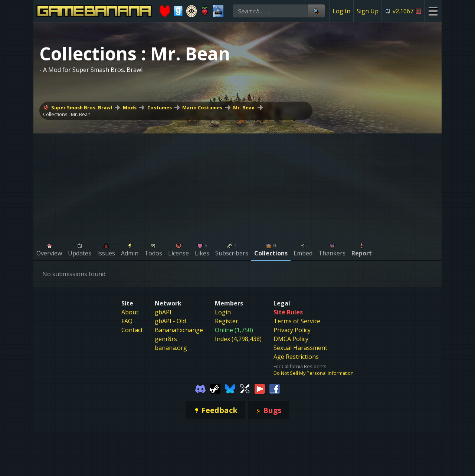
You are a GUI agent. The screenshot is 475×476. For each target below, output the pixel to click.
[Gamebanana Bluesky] (230, 388)
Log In (341, 11)
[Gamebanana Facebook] (275, 388)
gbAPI (163, 312)
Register (227, 321)
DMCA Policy (291, 339)
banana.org (171, 348)
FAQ (127, 321)
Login (223, 312)
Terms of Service (297, 321)
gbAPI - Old (170, 321)
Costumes (160, 108)
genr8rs (166, 339)
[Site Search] (316, 11)
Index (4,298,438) (238, 339)
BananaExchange (179, 330)
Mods (130, 108)
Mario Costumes (202, 108)
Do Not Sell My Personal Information (314, 373)
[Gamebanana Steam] (215, 388)
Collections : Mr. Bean (67, 114)
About (130, 312)
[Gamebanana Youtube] (260, 388)
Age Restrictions (296, 357)
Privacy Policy (292, 330)
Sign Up (368, 11)
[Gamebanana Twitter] (245, 388)
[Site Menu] (433, 11)
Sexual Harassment (300, 348)
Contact (132, 330)
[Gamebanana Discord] (200, 388)
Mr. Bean (244, 108)
